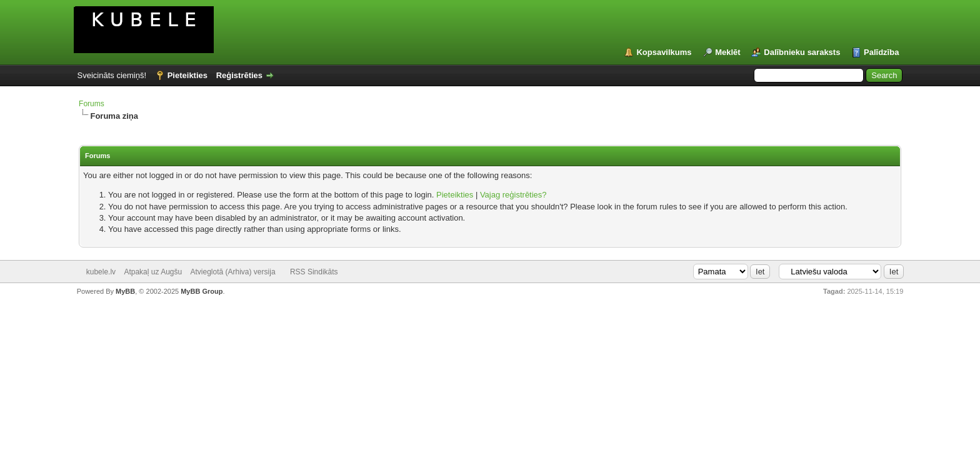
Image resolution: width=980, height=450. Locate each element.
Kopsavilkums (664, 52)
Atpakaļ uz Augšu (153, 272)
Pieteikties (187, 75)
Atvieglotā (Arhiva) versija (233, 272)
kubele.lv (101, 272)
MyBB (125, 291)
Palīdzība (881, 52)
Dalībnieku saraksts (802, 52)
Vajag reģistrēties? (513, 195)
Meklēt (727, 52)
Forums (92, 104)
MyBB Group (202, 291)
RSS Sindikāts (314, 272)
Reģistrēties (239, 75)
